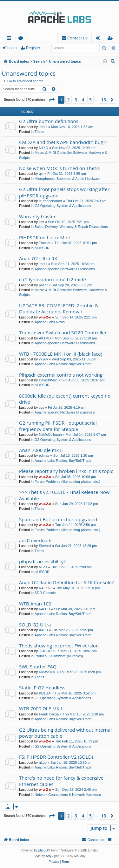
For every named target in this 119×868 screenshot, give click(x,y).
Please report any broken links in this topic (66, 471)
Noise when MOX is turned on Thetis (59, 168)
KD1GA (45, 693)
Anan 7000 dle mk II (41, 450)
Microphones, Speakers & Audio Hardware (67, 179)
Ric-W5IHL (47, 672)
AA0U (43, 630)
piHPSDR (42, 248)
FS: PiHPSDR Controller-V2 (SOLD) (56, 757)
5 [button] (90, 100)
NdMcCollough (50, 434)
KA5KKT (45, 588)
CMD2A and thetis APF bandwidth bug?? (63, 142)
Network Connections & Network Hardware (68, 795)
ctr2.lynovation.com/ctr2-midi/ (53, 279)
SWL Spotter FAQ (38, 666)
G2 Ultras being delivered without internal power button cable (65, 733)
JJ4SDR (45, 651)
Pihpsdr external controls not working (61, 375)
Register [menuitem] (111, 39)
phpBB (43, 850)
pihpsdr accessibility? (42, 561)
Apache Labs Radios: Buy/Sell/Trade (63, 364)
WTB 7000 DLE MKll (40, 708)
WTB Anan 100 (35, 604)
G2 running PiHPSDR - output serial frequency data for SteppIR (58, 426)
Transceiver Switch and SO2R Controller (63, 332)
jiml (41, 222)
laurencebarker (50, 201)
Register (33, 48)
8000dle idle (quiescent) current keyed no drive (65, 399)
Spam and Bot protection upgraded (58, 519)
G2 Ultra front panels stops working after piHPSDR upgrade (64, 192)
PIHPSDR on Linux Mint (45, 237)
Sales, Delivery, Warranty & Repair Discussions (71, 227)
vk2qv (43, 359)
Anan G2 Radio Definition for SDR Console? (66, 582)
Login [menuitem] (99, 39)
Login (12, 48)
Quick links (10, 39)
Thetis (39, 132)
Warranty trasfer (37, 216)
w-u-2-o (45, 317)
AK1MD (45, 338)
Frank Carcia (49, 714)
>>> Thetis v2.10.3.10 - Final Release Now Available (64, 495)
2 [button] (69, 100)
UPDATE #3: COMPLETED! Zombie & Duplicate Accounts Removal (59, 308)
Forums (22, 39)
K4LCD (44, 609)
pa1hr (43, 285)
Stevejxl (45, 546)
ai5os (43, 567)
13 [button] (103, 100)
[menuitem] (75, 38)
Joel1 (43, 127)
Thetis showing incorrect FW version (59, 646)
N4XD (43, 148)
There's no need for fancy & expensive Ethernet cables (61, 781)
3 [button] (76, 100)
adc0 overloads (36, 540)
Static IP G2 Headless (42, 687)
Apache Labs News (50, 322)
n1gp (43, 762)
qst (41, 174)
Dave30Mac (48, 380)
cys (41, 407)
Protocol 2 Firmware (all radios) (59, 656)
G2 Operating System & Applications (63, 206)
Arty (49, 856)
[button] (52, 100)
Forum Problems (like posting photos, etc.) (67, 482)
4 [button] (83, 100)
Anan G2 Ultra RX (38, 258)
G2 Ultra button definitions (49, 121)
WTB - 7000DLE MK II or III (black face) (61, 354)
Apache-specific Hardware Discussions (65, 269)
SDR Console (45, 593)
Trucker (45, 243)
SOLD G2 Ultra (35, 625)
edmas (44, 455)
